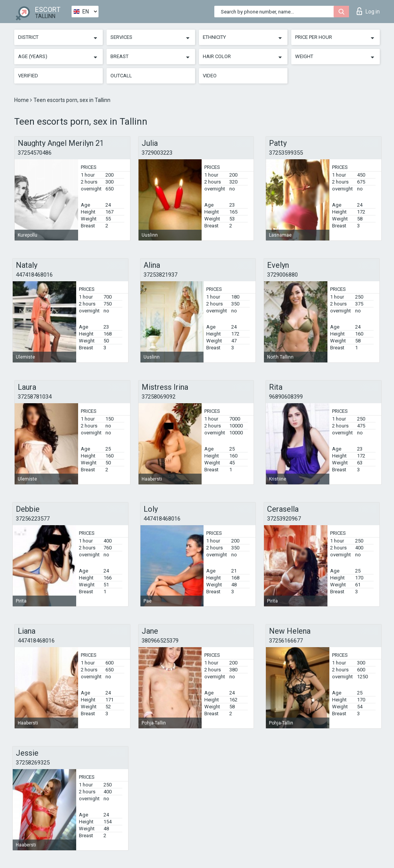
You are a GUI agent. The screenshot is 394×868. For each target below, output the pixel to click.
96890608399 (286, 397)
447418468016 (34, 275)
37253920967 (284, 519)
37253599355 (286, 153)
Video (210, 76)
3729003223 (157, 153)
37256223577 (33, 519)
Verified (28, 76)
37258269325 (33, 763)
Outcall (121, 76)
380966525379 (160, 641)
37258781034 (35, 397)
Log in (368, 11)
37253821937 (160, 275)
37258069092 (159, 397)
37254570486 (35, 153)
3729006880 (282, 275)
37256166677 (286, 641)
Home (22, 100)
